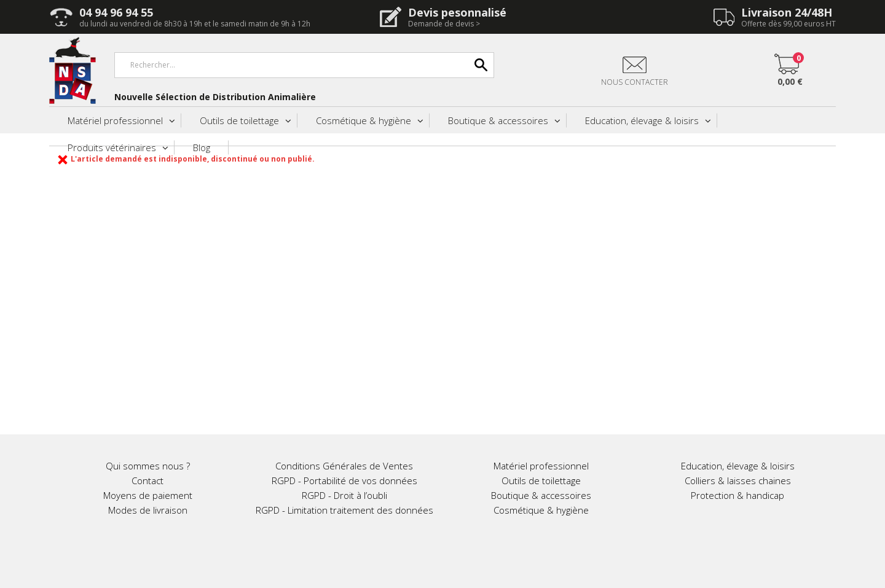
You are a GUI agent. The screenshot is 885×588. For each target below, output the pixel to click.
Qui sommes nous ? (148, 466)
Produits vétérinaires (112, 147)
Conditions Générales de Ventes (344, 466)
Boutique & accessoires (498, 120)
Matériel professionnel (115, 120)
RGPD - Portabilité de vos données (344, 480)
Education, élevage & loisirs (642, 120)
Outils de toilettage (239, 120)
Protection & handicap (737, 495)
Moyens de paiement (148, 495)
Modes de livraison (148, 510)
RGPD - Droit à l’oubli (344, 495)
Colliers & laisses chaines (738, 480)
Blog (202, 147)
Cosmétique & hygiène (364, 120)
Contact (147, 480)
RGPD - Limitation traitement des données (344, 510)
